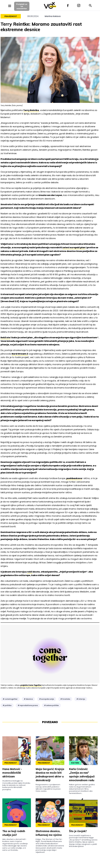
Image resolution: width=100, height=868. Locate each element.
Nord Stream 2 (20, 354)
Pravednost (11, 16)
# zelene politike (51, 705)
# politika (7, 705)
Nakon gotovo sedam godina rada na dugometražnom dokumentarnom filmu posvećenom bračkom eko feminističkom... (82, 789)
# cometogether (10, 699)
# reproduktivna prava (28, 705)
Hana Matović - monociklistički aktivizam (12, 773)
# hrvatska (65, 699)
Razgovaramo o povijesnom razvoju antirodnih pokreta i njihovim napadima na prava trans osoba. (48, 788)
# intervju (81, 699)
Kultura (75, 763)
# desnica (28, 699)
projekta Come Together (31, 685)
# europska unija (47, 699)
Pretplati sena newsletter (22, 6)
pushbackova (74, 478)
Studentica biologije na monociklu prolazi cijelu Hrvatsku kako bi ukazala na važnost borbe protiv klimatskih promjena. (16, 785)
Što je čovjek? (78, 831)
